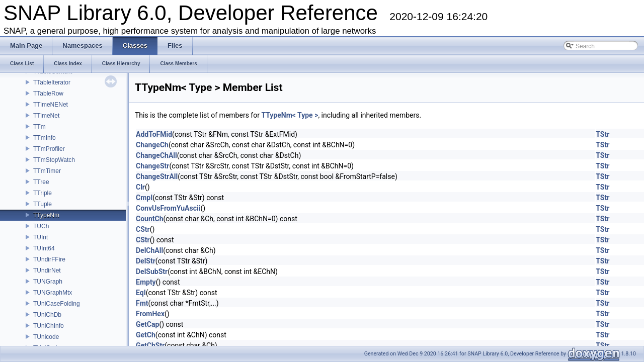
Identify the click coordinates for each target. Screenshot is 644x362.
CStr (143, 229)
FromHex (150, 314)
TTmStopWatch (54, 160)
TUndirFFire (49, 259)
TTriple (43, 193)
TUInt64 (44, 248)
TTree (41, 182)
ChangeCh (152, 145)
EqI (141, 293)
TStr (602, 134)
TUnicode (46, 337)
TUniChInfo (49, 326)
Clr (140, 187)
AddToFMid (154, 134)
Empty (146, 282)
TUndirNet (47, 270)
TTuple (43, 204)
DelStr (146, 261)
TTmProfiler (49, 149)
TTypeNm (46, 215)
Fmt (142, 303)
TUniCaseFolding (57, 304)
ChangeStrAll (157, 176)
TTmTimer (47, 171)
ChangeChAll (156, 155)
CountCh (150, 219)
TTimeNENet (51, 105)
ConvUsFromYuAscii (168, 208)
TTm (39, 127)
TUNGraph (48, 282)
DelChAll (149, 250)
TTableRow (48, 94)
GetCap (147, 324)
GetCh (146, 335)
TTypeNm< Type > (290, 115)
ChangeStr (152, 166)
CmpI (144, 198)
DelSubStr (152, 271)
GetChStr (150, 345)
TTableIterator (52, 82)
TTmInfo (45, 138)
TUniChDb (47, 315)
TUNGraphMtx (53, 293)
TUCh (41, 226)
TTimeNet (46, 116)
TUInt (41, 237)
